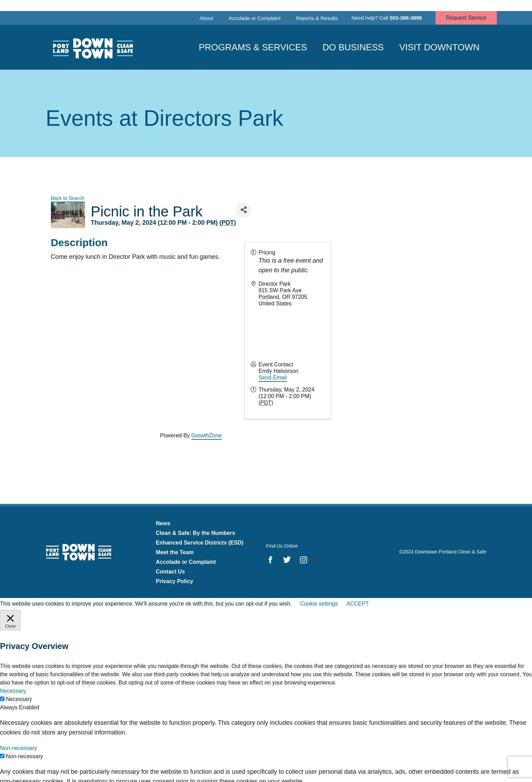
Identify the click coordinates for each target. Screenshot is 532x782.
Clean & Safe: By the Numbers (196, 533)
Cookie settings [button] (319, 604)
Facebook (270, 560)
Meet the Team (175, 552)
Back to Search (68, 198)
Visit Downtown (439, 47)
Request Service (466, 18)
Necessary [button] (13, 691)
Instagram (304, 560)
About (206, 18)
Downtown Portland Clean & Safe (92, 47)
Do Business (353, 47)
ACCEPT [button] (358, 604)
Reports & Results (317, 18)
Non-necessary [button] (19, 748)
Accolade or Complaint (255, 18)
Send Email (273, 378)
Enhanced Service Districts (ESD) (200, 543)
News (163, 523)
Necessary (19, 699)
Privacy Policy (175, 581)
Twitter (287, 560)
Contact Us (170, 572)
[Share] (244, 210)
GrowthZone (207, 435)
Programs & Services (253, 47)
